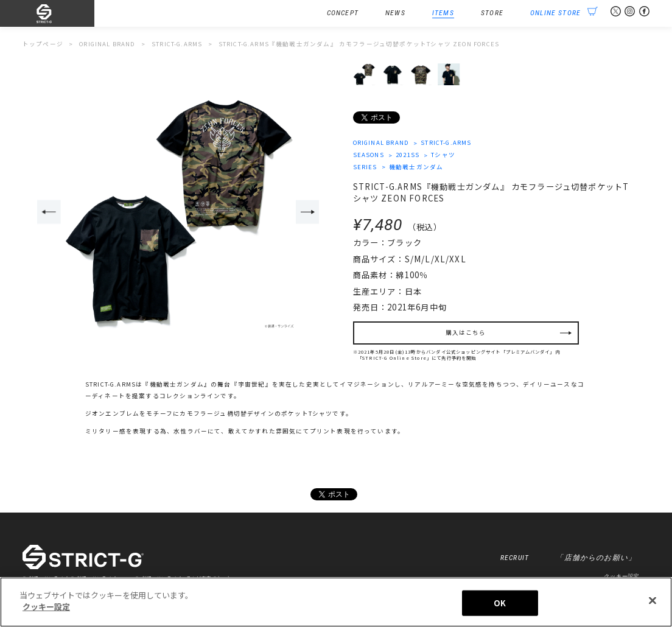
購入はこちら (466, 332)
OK (500, 605)
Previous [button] (49, 212)
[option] (178, 213)
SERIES (365, 167)
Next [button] (308, 212)
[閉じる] (653, 603)
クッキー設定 (621, 576)
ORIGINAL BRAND (381, 142)
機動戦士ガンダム (416, 167)
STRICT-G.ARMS (446, 142)
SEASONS (369, 155)
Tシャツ (443, 155)
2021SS (408, 155)
